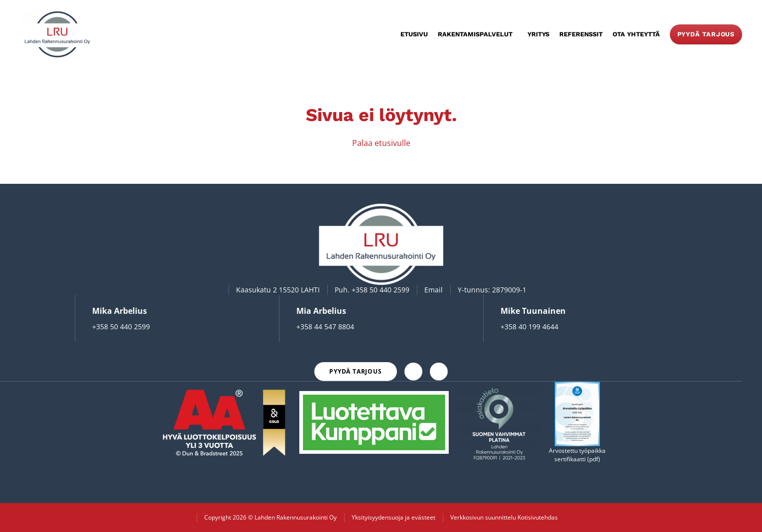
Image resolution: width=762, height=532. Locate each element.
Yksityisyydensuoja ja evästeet (393, 517)
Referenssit (581, 34)
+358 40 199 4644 (529, 327)
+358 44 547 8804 (325, 327)
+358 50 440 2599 (381, 290)
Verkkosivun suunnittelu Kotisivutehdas (504, 517)
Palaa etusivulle (381, 143)
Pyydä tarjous (706, 34)
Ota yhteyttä (636, 34)
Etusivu (414, 34)
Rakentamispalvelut (475, 34)
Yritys (538, 34)
